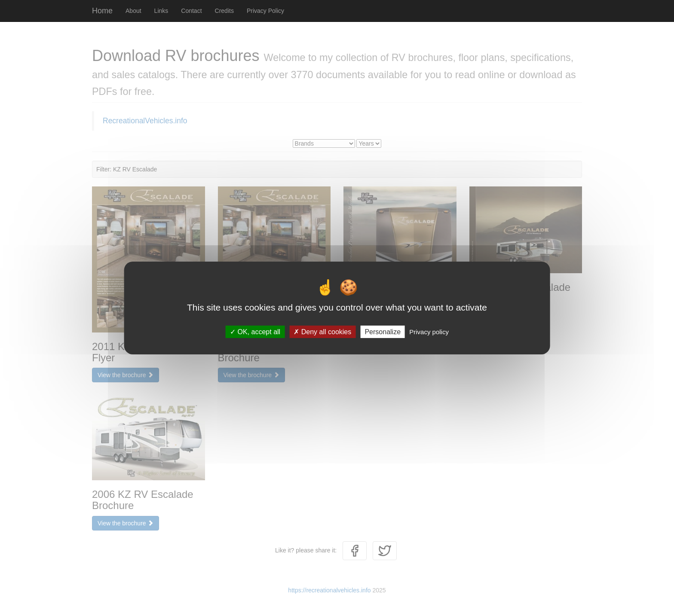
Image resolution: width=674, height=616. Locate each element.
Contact (191, 11)
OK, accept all (255, 332)
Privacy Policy (265, 11)
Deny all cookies (322, 332)
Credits (224, 11)
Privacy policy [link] (429, 332)
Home (102, 11)
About (133, 11)
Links (161, 11)
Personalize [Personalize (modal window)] (383, 332)
